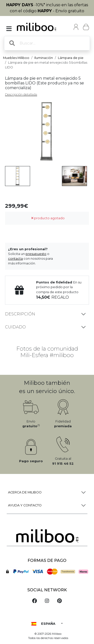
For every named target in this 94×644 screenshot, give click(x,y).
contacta (15, 259)
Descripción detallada (21, 95)
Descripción (20, 314)
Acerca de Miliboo (25, 492)
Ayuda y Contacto (25, 505)
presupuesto (36, 254)
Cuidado (15, 327)
